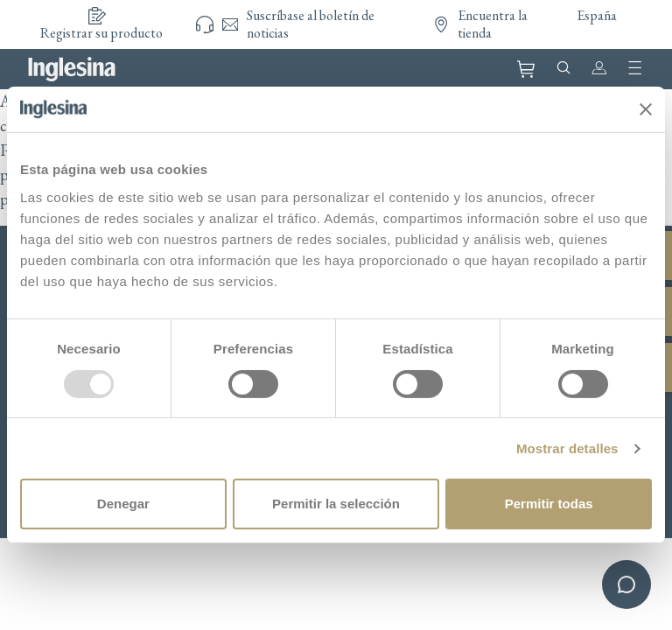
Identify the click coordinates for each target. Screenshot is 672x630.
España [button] (597, 15)
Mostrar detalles (567, 448)
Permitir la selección (336, 504)
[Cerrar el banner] (646, 109)
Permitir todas (549, 504)
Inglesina (72, 69)
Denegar (123, 504)
